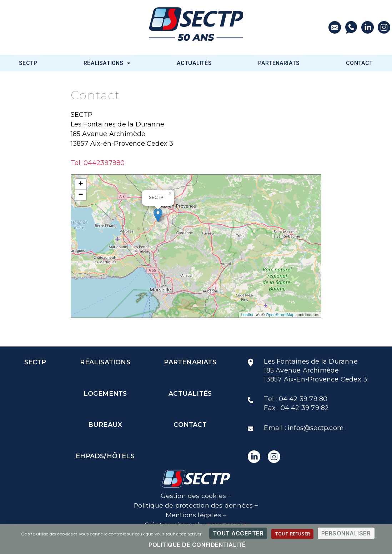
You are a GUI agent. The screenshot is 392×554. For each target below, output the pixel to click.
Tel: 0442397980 (98, 163)
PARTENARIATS (279, 63)
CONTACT (359, 63)
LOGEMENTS (105, 394)
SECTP (28, 63)
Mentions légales (194, 515)
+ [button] (81, 184)
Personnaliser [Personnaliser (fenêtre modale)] (346, 533)
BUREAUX (105, 425)
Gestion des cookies (193, 496)
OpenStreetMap (280, 315)
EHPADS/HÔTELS (105, 456)
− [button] (81, 195)
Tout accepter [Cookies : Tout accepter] (238, 533)
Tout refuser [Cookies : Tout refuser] (293, 534)
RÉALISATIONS (107, 63)
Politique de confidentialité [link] (197, 545)
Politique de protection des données (194, 505)
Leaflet (247, 315)
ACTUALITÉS (194, 63)
